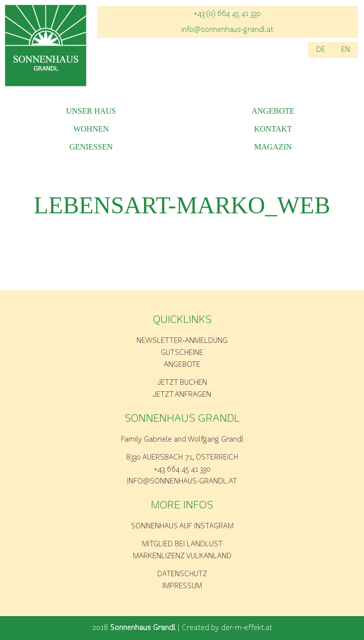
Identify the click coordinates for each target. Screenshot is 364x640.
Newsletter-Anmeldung (182, 341)
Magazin (273, 147)
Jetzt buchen (182, 383)
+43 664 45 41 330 (182, 470)
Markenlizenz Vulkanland (182, 556)
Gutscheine (182, 353)
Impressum (182, 586)
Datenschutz (182, 574)
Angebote (273, 111)
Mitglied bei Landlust (182, 544)
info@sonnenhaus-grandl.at (227, 30)
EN (346, 50)
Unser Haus (91, 111)
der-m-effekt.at (247, 628)
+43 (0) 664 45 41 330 (227, 14)
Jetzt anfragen (182, 395)
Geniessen (91, 147)
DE (321, 50)
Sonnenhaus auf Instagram (182, 526)
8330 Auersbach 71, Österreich (182, 458)
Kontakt (273, 129)
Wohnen (91, 129)
